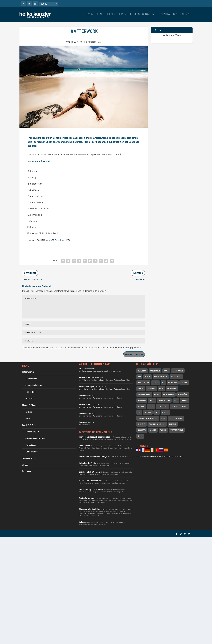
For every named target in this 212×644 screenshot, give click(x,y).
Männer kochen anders (35, 436)
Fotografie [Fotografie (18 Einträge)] (172, 386)
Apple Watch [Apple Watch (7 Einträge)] (178, 368)
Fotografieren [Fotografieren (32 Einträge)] (144, 392)
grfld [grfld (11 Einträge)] (152, 398)
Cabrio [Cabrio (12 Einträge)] (155, 380)
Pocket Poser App (86, 496)
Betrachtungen (32, 449)
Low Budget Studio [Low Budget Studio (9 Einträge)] (180, 404)
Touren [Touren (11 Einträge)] (163, 428)
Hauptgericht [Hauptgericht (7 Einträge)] (164, 398)
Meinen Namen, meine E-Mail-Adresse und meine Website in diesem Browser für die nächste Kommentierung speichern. (83, 345)
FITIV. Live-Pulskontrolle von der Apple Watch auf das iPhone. (107, 377)
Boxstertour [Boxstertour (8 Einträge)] (143, 380)
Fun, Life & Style (29, 423)
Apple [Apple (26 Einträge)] (166, 368)
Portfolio (29, 396)
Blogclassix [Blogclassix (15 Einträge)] (176, 374)
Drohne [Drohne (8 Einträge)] (184, 380)
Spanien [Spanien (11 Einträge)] (153, 428)
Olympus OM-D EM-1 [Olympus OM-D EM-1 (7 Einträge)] (157, 422)
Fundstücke (31, 443)
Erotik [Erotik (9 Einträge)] (141, 386)
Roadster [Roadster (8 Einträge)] (142, 428)
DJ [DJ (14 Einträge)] (163, 380)
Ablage (186, 16)
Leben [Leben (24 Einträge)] (151, 404)
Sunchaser (86, 422)
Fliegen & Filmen (116, 16)
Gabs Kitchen (85, 443)
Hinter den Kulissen (34, 383)
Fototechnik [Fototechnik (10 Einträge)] (169, 392)
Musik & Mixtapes (88, 39)
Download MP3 (61, 238)
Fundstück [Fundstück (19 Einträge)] (183, 392)
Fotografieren (93, 16)
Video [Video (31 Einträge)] (140, 434)
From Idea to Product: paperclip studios (96, 434)
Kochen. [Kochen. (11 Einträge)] (141, 404)
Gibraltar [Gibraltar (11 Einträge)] (142, 398)
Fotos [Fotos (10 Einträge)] (157, 392)
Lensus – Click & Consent (90, 469)
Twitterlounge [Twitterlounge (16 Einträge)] (177, 428)
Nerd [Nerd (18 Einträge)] (163, 416)
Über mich (27, 469)
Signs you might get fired (90, 507)
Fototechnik (31, 389)
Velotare (83, 520)
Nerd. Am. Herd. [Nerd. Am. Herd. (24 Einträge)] (176, 416)
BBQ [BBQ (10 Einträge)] (139, 374)
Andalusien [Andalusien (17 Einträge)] (155, 368)
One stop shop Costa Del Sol (91, 487)
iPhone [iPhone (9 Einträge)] (185, 398)
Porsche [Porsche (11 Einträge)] (173, 422)
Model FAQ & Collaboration (90, 478)
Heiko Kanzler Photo (87, 461)
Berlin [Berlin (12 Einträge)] (148, 374)
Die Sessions (31, 376)
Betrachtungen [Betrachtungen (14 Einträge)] (161, 374)
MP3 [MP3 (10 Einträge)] (157, 410)
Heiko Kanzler (85, 375)
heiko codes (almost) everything (93, 454)
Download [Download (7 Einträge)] (173, 380)
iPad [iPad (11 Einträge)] (176, 398)
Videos (29, 409)
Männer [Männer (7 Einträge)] (165, 410)
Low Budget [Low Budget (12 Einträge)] (163, 404)
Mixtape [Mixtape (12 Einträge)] (148, 410)
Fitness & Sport (32, 429)
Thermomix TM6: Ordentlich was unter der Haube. (102, 395)
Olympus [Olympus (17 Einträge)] (141, 422)
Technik (29, 416)
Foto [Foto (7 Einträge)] (161, 386)
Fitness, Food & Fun (142, 16)
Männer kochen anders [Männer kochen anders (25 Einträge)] (148, 416)
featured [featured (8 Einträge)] (151, 386)
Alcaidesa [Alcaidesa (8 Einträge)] (142, 368)
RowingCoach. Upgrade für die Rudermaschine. (101, 368)
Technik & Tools (168, 16)
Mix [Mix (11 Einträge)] (139, 410)
